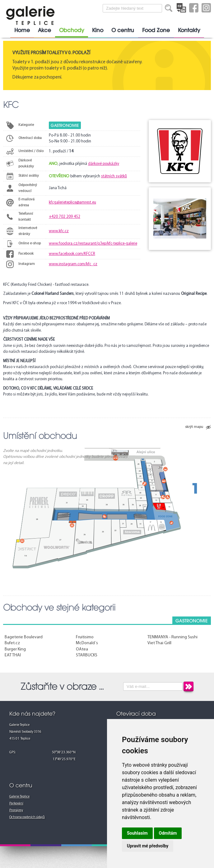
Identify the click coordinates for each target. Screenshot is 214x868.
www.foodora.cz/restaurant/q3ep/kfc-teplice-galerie (93, 244)
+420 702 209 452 (65, 217)
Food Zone (156, 30)
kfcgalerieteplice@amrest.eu (72, 202)
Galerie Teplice (19, 797)
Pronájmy (16, 810)
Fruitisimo (85, 637)
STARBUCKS (87, 655)
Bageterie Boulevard (24, 637)
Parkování (16, 804)
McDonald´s (87, 643)
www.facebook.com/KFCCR (72, 254)
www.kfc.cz (59, 231)
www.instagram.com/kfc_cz (73, 264)
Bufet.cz (12, 643)
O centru (123, 30)
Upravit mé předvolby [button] (148, 846)
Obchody (72, 30)
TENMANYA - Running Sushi (172, 637)
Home (22, 30)
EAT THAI (13, 655)
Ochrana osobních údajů (27, 817)
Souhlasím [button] (137, 833)
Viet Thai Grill (159, 643)
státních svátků (114, 176)
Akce (44, 30)
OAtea (82, 649)
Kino (98, 30)
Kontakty (189, 30)
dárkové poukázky (104, 164)
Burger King (15, 649)
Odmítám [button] (168, 833)
